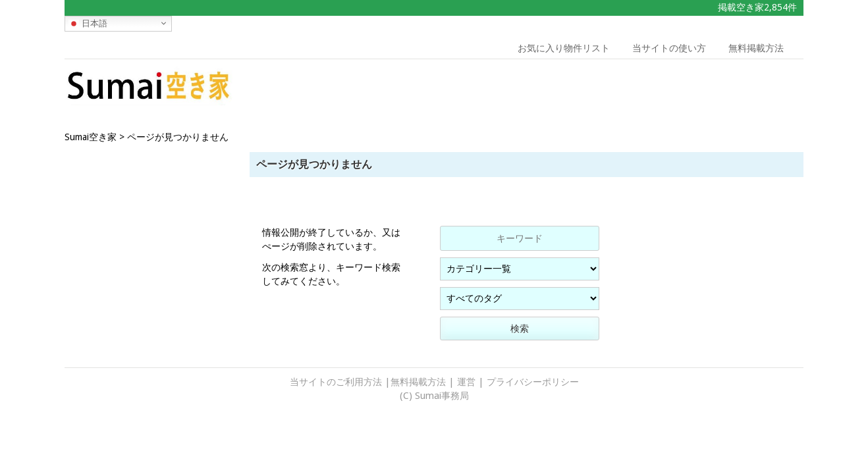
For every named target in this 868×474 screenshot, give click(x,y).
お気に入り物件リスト (564, 48)
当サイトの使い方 (669, 48)
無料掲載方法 (756, 48)
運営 (466, 382)
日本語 (88, 23)
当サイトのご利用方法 (336, 382)
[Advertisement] (709, 89)
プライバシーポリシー (533, 382)
